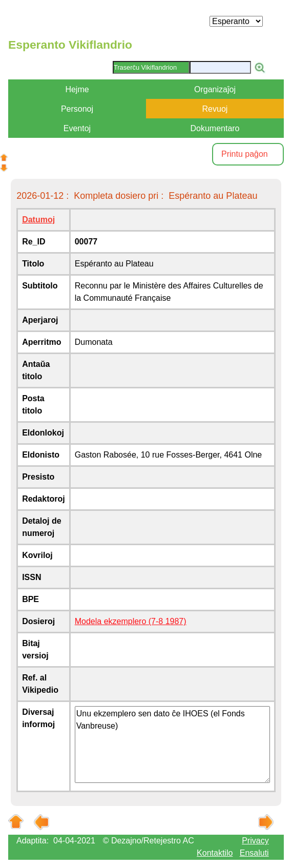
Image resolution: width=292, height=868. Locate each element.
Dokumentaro (215, 128)
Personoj (77, 109)
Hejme (77, 89)
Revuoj (215, 109)
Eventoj (77, 128)
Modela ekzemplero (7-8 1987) (131, 621)
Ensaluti (254, 853)
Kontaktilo (215, 853)
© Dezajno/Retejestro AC (149, 841)
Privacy (255, 841)
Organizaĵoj (215, 89)
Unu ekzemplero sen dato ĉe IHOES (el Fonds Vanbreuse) (172, 745)
